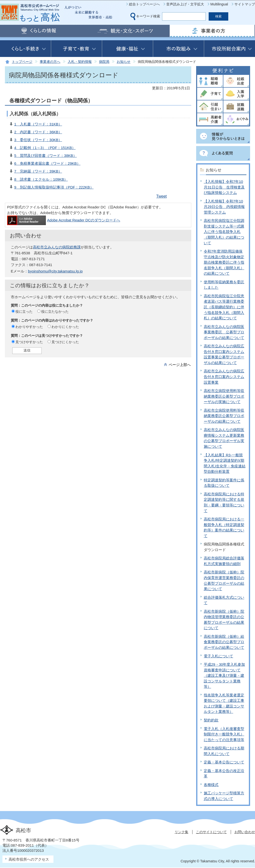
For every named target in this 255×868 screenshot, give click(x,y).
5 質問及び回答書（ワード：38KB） (45, 156)
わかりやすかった (29, 327)
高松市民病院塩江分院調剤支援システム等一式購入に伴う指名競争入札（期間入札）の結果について (224, 232)
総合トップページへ (144, 4)
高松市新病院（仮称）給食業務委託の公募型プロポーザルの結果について (224, 642)
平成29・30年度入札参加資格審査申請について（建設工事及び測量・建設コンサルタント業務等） (224, 675)
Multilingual (219, 4)
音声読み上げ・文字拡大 (185, 4)
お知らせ (124, 62)
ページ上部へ (180, 365)
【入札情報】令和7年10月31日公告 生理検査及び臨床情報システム (224, 187)
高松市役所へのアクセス (29, 859)
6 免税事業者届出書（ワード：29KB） (47, 163)
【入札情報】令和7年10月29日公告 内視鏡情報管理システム (224, 207)
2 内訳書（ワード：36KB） (38, 132)
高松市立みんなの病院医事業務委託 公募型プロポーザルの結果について (224, 332)
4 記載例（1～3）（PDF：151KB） (45, 148)
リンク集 (181, 832)
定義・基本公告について (224, 762)
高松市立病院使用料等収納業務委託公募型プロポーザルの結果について (224, 416)
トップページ (22, 62)
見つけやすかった (29, 342)
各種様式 (211, 785)
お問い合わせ (245, 832)
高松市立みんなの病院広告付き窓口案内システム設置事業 (224, 377)
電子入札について (218, 656)
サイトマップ (245, 4)
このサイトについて (211, 832)
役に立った (24, 312)
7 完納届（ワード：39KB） (38, 171)
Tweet (161, 196)
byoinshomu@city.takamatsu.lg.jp (55, 271)
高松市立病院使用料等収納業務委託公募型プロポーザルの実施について (224, 396)
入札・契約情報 (80, 62)
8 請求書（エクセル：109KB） (41, 179)
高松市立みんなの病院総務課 (57, 247)
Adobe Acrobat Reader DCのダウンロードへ (64, 220)
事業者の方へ (50, 62)
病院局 (104, 62)
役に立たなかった (55, 312)
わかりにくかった (65, 327)
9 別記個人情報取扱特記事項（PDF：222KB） (54, 187)
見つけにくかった (65, 342)
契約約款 (211, 720)
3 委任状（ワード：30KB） (38, 140)
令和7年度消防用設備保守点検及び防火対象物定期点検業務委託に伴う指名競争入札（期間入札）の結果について (224, 262)
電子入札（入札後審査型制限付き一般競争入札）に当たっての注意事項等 (224, 734)
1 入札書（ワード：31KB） (38, 124)
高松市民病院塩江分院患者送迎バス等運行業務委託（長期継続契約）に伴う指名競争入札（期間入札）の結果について (224, 307)
